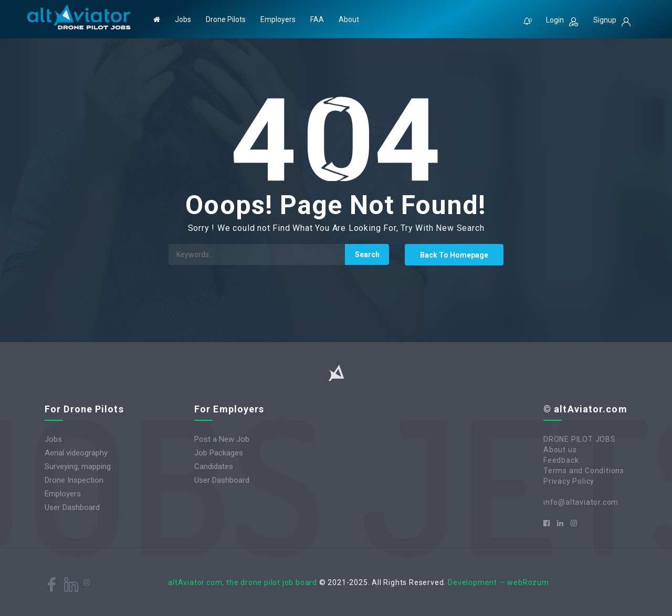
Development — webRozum (498, 582)
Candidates (214, 466)
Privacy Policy (569, 481)
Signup (612, 21)
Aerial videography (76, 453)
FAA (317, 19)
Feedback (561, 460)
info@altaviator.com (581, 502)
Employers (278, 19)
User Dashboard (72, 507)
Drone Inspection (74, 480)
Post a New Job (222, 439)
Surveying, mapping (78, 466)
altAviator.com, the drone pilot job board (243, 582)
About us (560, 450)
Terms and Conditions (584, 471)
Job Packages (219, 453)
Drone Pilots (226, 19)
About (349, 19)
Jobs (183, 19)
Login (562, 21)
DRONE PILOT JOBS (580, 439)
